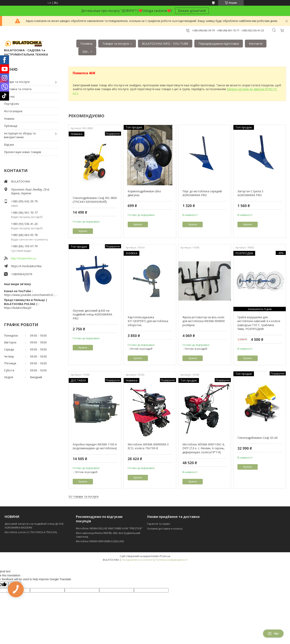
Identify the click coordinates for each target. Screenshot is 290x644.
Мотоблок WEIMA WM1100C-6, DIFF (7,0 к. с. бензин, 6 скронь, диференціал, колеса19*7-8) (204, 448)
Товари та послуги (116, 43)
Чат (273, 634)
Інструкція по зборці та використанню (20, 135)
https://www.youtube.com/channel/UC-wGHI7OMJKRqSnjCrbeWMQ (31, 295)
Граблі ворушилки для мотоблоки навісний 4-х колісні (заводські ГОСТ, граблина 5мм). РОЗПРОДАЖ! (259, 323)
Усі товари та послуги (83, 496)
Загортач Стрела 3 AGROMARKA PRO (250, 193)
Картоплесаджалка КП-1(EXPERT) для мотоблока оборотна (148, 321)
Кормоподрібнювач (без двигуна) (144, 193)
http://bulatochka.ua (24, 258)
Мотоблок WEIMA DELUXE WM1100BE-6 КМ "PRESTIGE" (109, 528)
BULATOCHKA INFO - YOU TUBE (165, 43)
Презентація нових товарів (23, 152)
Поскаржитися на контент (137, 560)
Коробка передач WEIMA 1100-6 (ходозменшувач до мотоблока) (95, 446)
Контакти (256, 43)
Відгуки (9, 145)
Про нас (9, 96)
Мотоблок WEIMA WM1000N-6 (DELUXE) (100, 541)
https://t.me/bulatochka (26, 266)
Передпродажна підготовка (219, 43)
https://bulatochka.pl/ (18, 308)
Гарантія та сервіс (159, 524)
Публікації (11, 126)
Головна (86, 43)
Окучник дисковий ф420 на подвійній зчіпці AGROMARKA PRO (92, 314)
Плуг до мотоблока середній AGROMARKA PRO (202, 193)
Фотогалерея (13, 111)
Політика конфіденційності (171, 560)
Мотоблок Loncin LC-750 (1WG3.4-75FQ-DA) (31, 532)
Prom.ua (165, 556)
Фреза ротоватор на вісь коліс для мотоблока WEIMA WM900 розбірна (204, 321)
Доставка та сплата (18, 89)
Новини (9, 119)
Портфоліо (12, 104)
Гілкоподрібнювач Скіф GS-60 (258, 438)
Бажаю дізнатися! (192, 11)
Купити (83, 231)
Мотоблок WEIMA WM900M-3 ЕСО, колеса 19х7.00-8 (148, 446)
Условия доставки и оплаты (165, 529)
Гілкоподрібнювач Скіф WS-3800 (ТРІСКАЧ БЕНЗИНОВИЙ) (95, 200)
